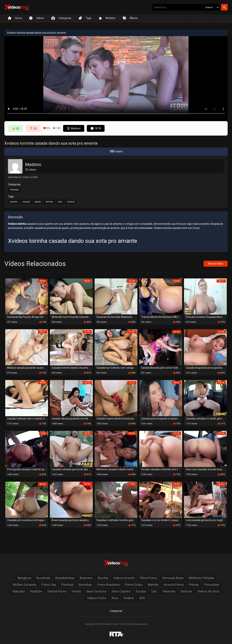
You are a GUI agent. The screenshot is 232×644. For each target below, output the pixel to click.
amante (14, 202)
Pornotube (212, 585)
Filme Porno (148, 578)
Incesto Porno (174, 585)
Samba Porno (57, 591)
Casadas (14, 190)
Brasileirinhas (65, 578)
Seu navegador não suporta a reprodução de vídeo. (116, 77)
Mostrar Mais (216, 264)
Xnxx (115, 598)
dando (38, 202)
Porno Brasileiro (108, 585)
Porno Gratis (134, 585)
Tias (154, 591)
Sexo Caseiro (121, 591)
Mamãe (153, 585)
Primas (194, 585)
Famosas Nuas (173, 578)
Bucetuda (43, 578)
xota (60, 202)
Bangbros (24, 578)
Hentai (76, 591)
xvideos (71, 202)
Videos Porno (97, 598)
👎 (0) (33, 128)
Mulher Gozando (25, 585)
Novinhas (85, 585)
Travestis (169, 591)
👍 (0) (16, 128)
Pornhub (67, 585)
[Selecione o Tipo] (211, 7)
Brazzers (86, 578)
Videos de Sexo (208, 591)
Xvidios (129, 598)
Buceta (103, 578)
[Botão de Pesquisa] (224, 7)
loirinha (49, 202)
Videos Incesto (124, 578)
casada (26, 202)
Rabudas (19, 591)
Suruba (141, 591)
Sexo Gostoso (96, 591)
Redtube (36, 591)
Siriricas (186, 591)
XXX (142, 598)
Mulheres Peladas (202, 578)
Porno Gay (49, 585)
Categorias (116, 611)
